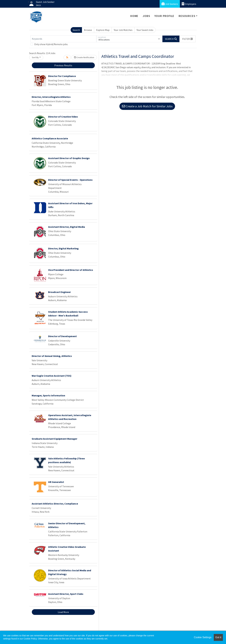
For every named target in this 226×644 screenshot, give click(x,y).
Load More (63, 612)
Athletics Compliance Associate (50, 138)
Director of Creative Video (63, 117)
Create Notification (84, 57)
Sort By (35, 57)
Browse (88, 30)
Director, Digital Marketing (63, 248)
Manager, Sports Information (48, 395)
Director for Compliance (62, 76)
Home (134, 16)
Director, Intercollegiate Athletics (51, 97)
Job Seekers (170, 4)
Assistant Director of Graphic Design (69, 158)
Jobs (146, 16)
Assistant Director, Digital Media (67, 227)
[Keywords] (63, 39)
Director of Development (62, 336)
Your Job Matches (123, 30)
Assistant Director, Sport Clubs (66, 594)
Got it (218, 637)
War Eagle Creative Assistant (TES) (52, 376)
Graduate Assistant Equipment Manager (54, 439)
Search (76, 30)
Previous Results (63, 65)
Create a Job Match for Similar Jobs (147, 106)
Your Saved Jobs (145, 30)
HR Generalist (56, 482)
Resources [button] (187, 16)
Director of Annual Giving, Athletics (52, 356)
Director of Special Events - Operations (70, 180)
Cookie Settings (203, 637)
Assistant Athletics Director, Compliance (55, 504)
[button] (188, 39)
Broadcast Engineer (59, 292)
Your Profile (164, 16)
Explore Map (103, 30)
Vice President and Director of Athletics (71, 270)
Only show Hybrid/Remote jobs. (51, 44)
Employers (189, 4)
